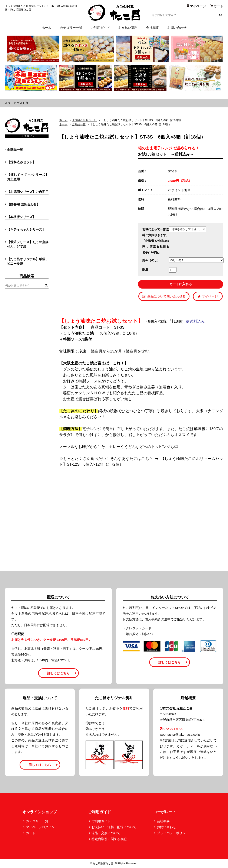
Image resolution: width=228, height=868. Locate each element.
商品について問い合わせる (164, 296)
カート (31, 833)
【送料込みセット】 (84, 120)
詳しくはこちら (58, 673)
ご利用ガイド (100, 28)
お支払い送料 (128, 28)
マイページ (208, 296)
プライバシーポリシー (173, 833)
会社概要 (152, 28)
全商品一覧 (79, 124)
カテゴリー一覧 (71, 28)
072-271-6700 (171, 729)
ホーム (47, 28)
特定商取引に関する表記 (109, 839)
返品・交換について (106, 833)
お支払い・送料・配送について (114, 827)
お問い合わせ (177, 28)
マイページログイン (40, 827)
